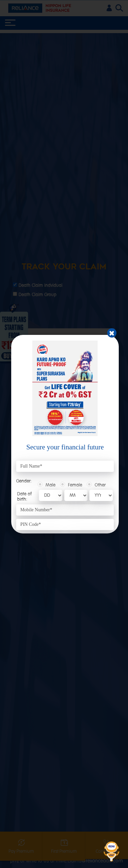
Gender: (24, 481)
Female (75, 485)
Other (100, 485)
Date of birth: (24, 496)
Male (50, 485)
